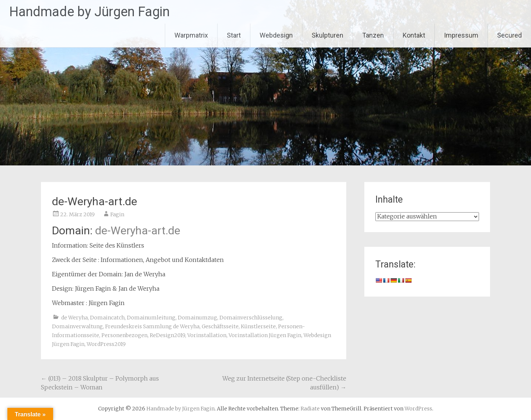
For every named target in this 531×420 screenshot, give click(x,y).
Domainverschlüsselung (251, 318)
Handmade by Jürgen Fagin (89, 12)
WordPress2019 (106, 344)
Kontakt (414, 35)
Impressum (461, 35)
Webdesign (276, 35)
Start (234, 35)
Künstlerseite (258, 326)
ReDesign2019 (167, 335)
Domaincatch (107, 318)
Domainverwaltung (77, 326)
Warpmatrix (191, 35)
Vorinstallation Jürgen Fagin (265, 335)
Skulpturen (327, 35)
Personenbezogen (124, 335)
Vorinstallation (207, 335)
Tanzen (373, 35)
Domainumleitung (151, 318)
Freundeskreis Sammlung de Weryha (152, 326)
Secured (509, 35)
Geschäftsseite (220, 326)
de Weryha (74, 318)
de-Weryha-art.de (138, 230)
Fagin (117, 214)
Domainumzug (197, 318)
